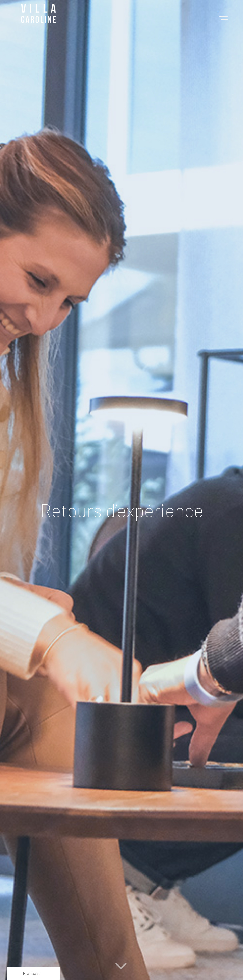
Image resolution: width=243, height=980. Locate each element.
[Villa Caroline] (101, 13)
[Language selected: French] (33, 973)
